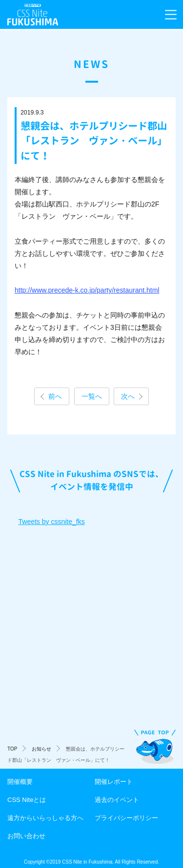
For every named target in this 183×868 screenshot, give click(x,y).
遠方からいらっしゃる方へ (45, 818)
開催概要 (20, 782)
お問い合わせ (26, 836)
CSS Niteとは (27, 800)
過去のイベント (117, 800)
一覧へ (92, 396)
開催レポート (114, 782)
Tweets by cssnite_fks (52, 522)
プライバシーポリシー (126, 818)
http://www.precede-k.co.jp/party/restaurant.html (87, 290)
